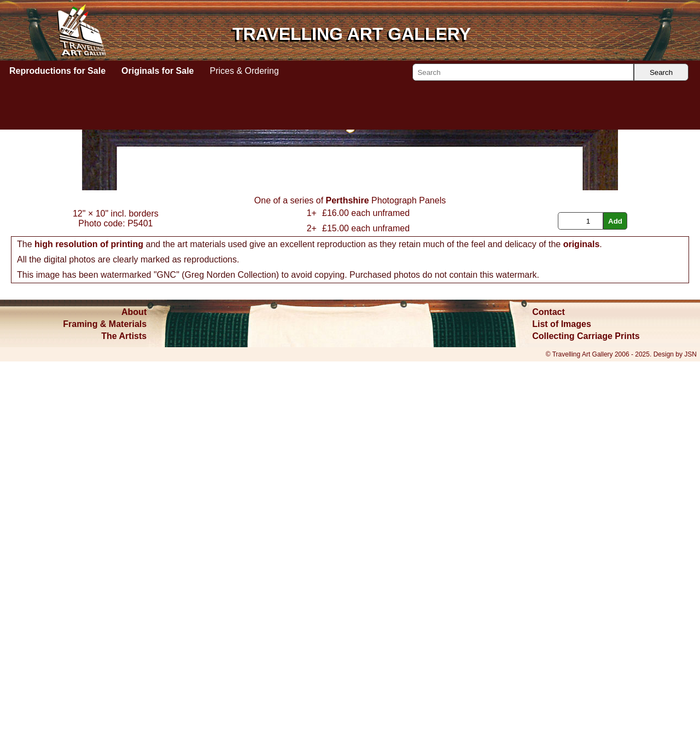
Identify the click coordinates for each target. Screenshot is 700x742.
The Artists (124, 717)
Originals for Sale (157, 71)
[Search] (523, 72)
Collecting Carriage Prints (586, 717)
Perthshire (348, 581)
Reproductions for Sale (57, 71)
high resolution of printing (89, 625)
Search (661, 72)
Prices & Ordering (244, 71)
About (134, 693)
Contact (549, 693)
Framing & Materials (105, 705)
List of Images (562, 705)
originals (582, 625)
